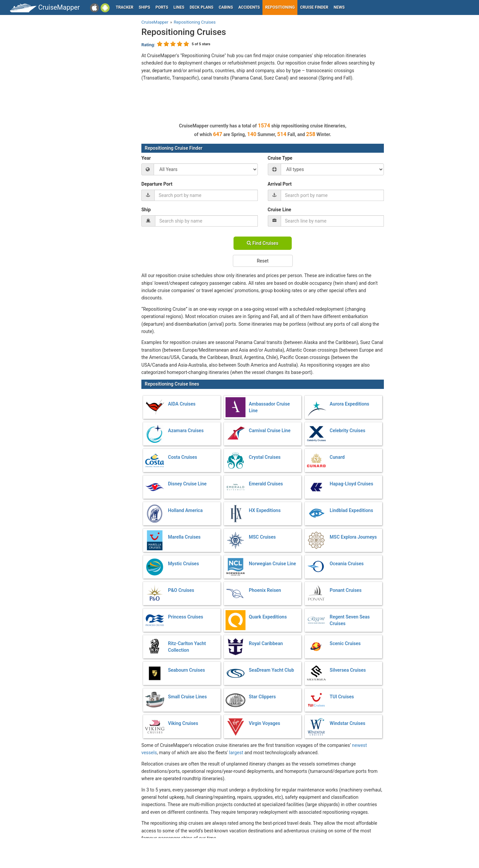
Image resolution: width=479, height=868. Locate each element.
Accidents (249, 7)
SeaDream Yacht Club (271, 670)
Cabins (226, 7)
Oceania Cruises (347, 564)
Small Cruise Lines (187, 697)
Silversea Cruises (348, 670)
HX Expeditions (265, 510)
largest (236, 753)
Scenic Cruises (345, 643)
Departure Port (157, 184)
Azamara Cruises (186, 431)
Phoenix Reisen (265, 590)
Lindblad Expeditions (351, 510)
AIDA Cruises (182, 404)
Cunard (337, 457)
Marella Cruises (184, 537)
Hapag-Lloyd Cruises (351, 484)
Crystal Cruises (265, 457)
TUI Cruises (342, 697)
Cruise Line (280, 210)
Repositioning (280, 7)
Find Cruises (263, 243)
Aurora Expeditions (349, 404)
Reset (263, 261)
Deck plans (201, 7)
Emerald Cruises (266, 484)
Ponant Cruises (346, 590)
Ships (145, 7)
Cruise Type (280, 158)
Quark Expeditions (268, 617)
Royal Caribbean (266, 643)
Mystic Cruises (183, 564)
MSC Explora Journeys (353, 537)
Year (146, 158)
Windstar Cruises (347, 723)
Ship (146, 210)
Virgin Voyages (264, 723)
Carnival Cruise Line (270, 431)
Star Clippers (262, 697)
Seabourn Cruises (186, 670)
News (339, 7)
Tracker (125, 7)
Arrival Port (280, 184)
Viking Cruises (183, 723)
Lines (179, 7)
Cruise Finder (314, 7)
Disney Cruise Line (187, 484)
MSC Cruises (262, 537)
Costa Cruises (183, 457)
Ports (162, 7)
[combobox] (206, 195)
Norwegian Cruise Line (272, 564)
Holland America (185, 510)
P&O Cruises (181, 590)
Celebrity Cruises (347, 431)
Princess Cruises (186, 617)
